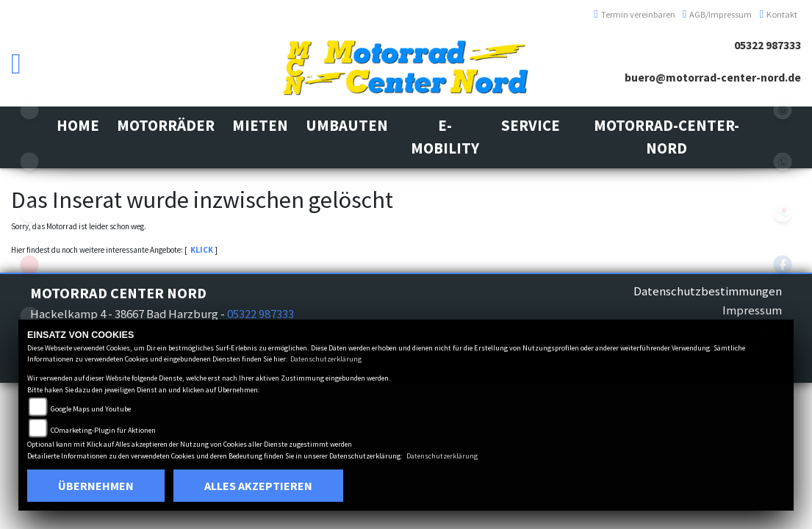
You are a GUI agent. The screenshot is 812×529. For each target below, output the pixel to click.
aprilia (29, 264)
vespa (29, 213)
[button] (166, 126)
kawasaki (29, 162)
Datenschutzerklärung (326, 359)
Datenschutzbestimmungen (708, 291)
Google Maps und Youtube (91, 409)
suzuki (29, 110)
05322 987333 (768, 45)
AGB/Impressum (718, 14)
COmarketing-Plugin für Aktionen (103, 430)
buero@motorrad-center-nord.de (713, 78)
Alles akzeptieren (258, 486)
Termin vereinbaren (635, 14)
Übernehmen (96, 486)
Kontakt (778, 14)
